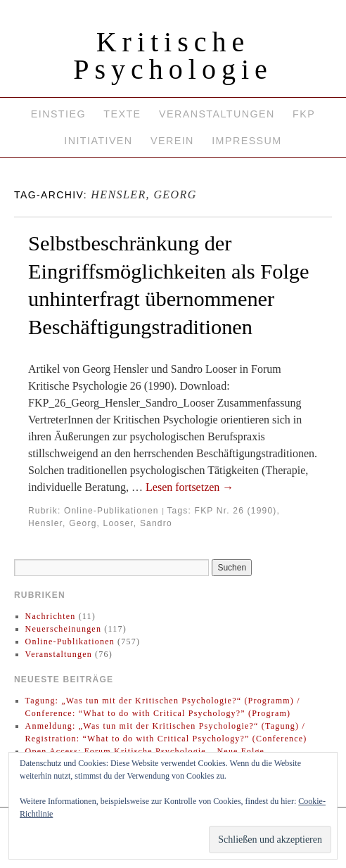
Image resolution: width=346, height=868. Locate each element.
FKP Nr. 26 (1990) (236, 511)
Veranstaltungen (217, 114)
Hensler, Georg (63, 523)
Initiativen (98, 141)
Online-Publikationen (111, 511)
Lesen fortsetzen (190, 487)
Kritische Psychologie (173, 56)
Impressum (246, 141)
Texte (122, 114)
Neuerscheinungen (64, 629)
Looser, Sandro (138, 523)
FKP (304, 114)
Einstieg (58, 114)
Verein (172, 141)
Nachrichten (51, 616)
